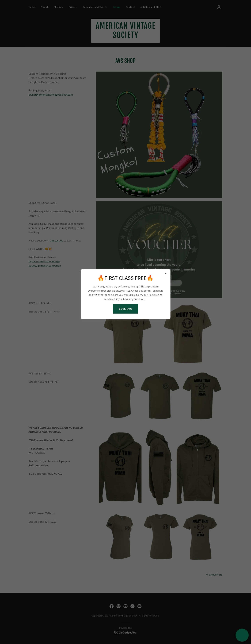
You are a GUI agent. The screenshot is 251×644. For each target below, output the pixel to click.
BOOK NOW (126, 309)
